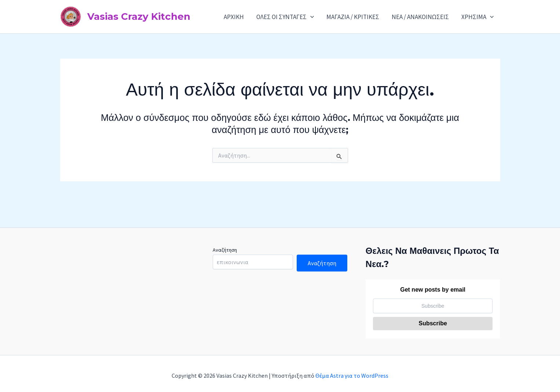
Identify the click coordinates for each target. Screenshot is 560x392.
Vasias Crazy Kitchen (139, 16)
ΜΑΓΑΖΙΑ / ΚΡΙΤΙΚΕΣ (353, 17)
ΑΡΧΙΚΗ (234, 17)
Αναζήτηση (225, 250)
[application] (310, 17)
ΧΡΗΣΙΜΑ (477, 17)
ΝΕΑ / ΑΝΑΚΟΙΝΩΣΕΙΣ (420, 17)
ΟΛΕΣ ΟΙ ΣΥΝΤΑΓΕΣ (285, 17)
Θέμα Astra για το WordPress (352, 376)
